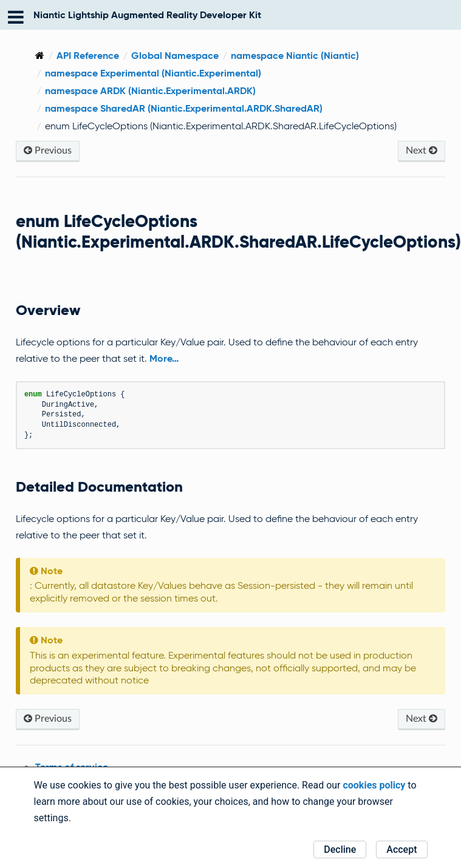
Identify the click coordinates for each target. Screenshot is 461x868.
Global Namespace (175, 56)
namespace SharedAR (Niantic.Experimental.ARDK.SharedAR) (184, 108)
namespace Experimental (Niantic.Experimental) (153, 73)
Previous (48, 150)
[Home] (40, 56)
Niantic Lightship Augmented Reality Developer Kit (147, 15)
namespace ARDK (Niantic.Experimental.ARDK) (150, 91)
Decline (340, 849)
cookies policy (374, 785)
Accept (401, 849)
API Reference (88, 56)
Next (422, 150)
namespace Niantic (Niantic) (295, 56)
